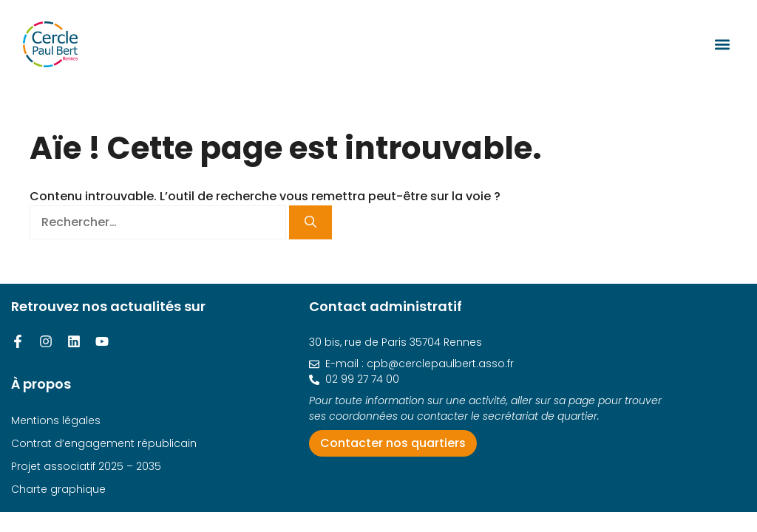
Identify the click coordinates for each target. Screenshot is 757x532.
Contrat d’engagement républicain (104, 443)
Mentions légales (56, 420)
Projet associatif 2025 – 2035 (86, 466)
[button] (722, 44)
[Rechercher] (310, 222)
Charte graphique (58, 489)
